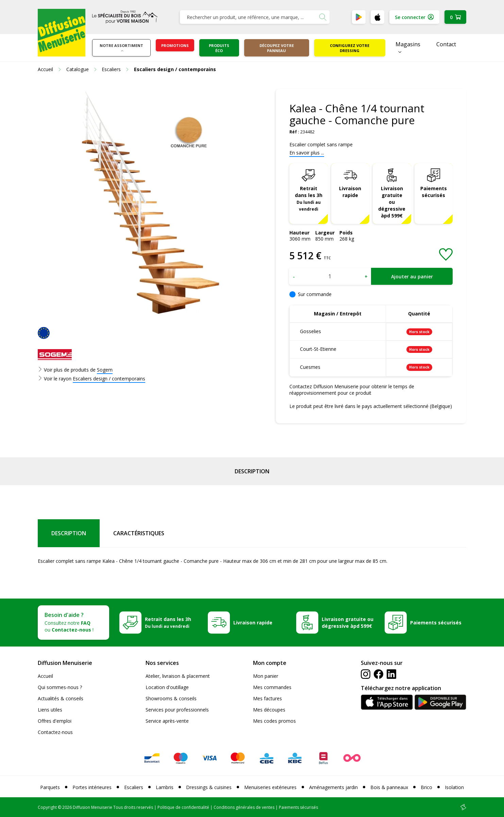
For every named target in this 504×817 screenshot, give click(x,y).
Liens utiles (50, 710)
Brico (426, 787)
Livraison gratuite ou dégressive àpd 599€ (392, 202)
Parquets (50, 787)
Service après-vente (167, 721)
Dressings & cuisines (209, 787)
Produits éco (219, 48)
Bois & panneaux (389, 787)
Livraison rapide (350, 192)
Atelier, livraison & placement (178, 676)
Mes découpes (269, 710)
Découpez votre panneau (277, 48)
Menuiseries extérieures (270, 787)
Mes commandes (272, 687)
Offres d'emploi (55, 721)
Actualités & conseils (61, 698)
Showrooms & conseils (171, 698)
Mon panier (266, 676)
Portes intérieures (92, 787)
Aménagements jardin (333, 787)
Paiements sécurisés (434, 192)
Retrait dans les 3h (309, 198)
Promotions (175, 45)
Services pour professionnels (177, 710)
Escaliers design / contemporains (109, 379)
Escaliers (134, 787)
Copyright (47, 807)
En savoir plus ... (307, 153)
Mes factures (267, 698)
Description (252, 471)
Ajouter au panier (412, 276)
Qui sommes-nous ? (60, 687)
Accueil (45, 676)
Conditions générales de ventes (244, 807)
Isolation (454, 787)
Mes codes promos (274, 721)
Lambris (165, 787)
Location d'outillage (167, 687)
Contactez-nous (55, 732)
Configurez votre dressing (350, 48)
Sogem (105, 370)
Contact (446, 44)
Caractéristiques (139, 533)
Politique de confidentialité (183, 807)
